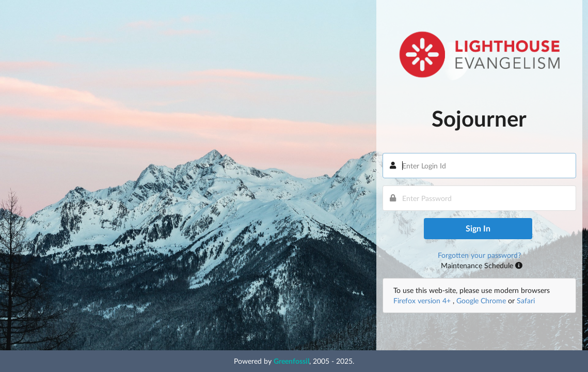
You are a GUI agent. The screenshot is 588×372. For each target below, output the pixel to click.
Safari (526, 300)
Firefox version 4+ (423, 300)
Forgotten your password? (479, 255)
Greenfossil (291, 361)
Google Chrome (481, 300)
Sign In (478, 228)
